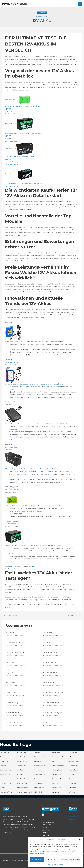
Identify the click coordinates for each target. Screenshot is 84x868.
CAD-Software (50, 673)
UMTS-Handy (12, 703)
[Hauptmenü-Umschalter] (80, 4)
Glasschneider (74, 779)
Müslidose (21, 770)
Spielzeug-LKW (5, 783)
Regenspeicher (6, 774)
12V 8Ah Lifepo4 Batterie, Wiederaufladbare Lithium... (24, 184)
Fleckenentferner (6, 792)
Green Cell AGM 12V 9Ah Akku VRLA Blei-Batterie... (23, 133)
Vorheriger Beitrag (10, 615)
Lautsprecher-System (53, 693)
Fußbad (3, 788)
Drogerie (45, 833)
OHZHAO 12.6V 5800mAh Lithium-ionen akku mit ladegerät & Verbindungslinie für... (35, 384)
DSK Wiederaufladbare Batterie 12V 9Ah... (20, 156)
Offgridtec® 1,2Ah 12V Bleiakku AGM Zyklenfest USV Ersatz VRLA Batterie (31, 469)
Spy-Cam (10, 673)
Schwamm (72, 788)
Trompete (38, 770)
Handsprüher (5, 752)
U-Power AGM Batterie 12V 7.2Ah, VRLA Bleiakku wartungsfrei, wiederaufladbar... (34, 506)
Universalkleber (23, 766)
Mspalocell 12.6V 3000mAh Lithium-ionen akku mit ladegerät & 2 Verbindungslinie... (35, 342)
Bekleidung (46, 830)
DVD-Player (11, 663)
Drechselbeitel (39, 766)
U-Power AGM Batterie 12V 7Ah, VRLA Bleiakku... (23, 106)
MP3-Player (11, 693)
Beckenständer (74, 761)
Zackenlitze (56, 783)
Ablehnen (52, 859)
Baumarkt (45, 827)
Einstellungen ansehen (71, 859)
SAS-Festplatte (13, 712)
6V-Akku (10, 633)
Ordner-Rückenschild (25, 792)
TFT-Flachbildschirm (15, 653)
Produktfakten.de (15, 4)
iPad (45, 723)
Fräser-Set (55, 792)
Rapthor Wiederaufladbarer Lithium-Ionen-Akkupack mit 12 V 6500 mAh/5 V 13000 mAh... (37, 424)
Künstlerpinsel (39, 788)
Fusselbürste (56, 788)
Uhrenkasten (39, 761)
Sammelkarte (73, 770)
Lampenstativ (50, 663)
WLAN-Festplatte (51, 703)
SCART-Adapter (40, 774)
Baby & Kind (46, 825)
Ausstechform (5, 757)
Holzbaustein (22, 783)
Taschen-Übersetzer (24, 779)
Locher (54, 761)
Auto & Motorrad (48, 822)
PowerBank (49, 683)
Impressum (61, 864)
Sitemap (73, 822)
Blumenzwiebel (40, 757)
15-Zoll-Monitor (50, 653)
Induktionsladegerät (53, 712)
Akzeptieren (37, 859)
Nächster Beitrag (75, 615)
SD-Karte (48, 643)
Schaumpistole (57, 770)
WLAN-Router (12, 683)
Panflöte (3, 766)
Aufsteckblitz (22, 757)
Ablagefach (38, 792)
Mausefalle (72, 783)
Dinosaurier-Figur (58, 779)
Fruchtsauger (73, 766)
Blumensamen (22, 788)
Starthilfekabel (13, 723)
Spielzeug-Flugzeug (7, 770)
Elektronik (42, 13)
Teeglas (37, 752)
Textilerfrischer (22, 761)
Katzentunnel (56, 774)
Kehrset (71, 774)
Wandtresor (56, 752)
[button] (80, 840)
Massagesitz (4, 779)
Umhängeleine (5, 761)
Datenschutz (52, 864)
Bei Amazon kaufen (12, 114)
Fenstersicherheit (58, 766)
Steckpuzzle (39, 783)
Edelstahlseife (74, 752)
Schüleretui (73, 757)
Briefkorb (72, 792)
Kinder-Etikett (22, 752)
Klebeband (21, 774)
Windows (48, 633)
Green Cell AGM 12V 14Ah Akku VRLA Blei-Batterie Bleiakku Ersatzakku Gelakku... (34, 546)
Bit (35, 779)
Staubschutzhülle (58, 757)
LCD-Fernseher (13, 643)
